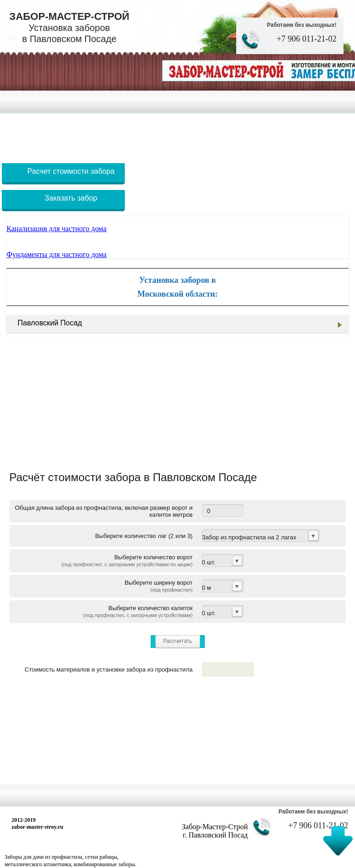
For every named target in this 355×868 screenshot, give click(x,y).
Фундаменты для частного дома (56, 254)
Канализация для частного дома (56, 229)
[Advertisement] (177, 135)
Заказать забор (71, 198)
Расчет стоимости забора (71, 171)
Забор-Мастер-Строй (69, 27)
